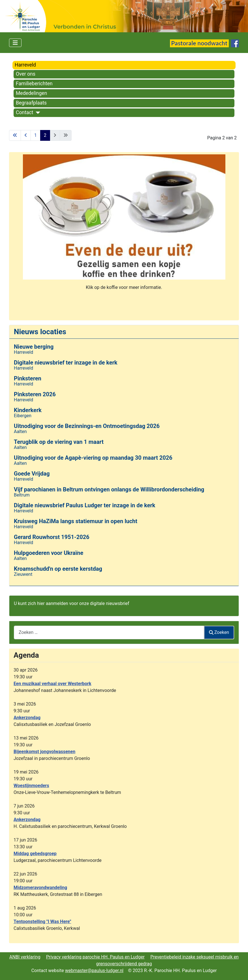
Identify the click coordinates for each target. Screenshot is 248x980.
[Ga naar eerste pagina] (15, 135)
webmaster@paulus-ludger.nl (94, 971)
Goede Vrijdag (32, 474)
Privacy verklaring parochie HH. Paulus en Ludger (95, 957)
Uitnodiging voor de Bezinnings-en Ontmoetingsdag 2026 (87, 426)
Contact (25, 112)
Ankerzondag (27, 718)
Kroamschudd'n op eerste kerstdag (58, 569)
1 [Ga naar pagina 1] (35, 135)
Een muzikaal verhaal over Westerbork (52, 684)
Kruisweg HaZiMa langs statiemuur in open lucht (76, 521)
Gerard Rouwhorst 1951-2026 (52, 537)
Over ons (26, 74)
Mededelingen (31, 93)
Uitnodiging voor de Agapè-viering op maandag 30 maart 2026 (93, 458)
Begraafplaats (31, 103)
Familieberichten (34, 84)
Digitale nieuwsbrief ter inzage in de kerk (66, 363)
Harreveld (25, 65)
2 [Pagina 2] (45, 135)
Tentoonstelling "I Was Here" (42, 922)
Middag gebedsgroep (35, 854)
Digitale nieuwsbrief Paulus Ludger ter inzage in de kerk (85, 505)
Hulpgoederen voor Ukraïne (48, 553)
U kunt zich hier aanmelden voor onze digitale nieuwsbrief (72, 603)
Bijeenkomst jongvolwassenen (44, 752)
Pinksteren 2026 (35, 394)
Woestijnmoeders (31, 786)
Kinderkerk (28, 410)
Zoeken (219, 632)
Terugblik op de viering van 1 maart (59, 442)
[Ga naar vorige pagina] (26, 135)
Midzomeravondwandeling (40, 888)
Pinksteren (28, 378)
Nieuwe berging (34, 347)
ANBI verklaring (25, 957)
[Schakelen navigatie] (15, 43)
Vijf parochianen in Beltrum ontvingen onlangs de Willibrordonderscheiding (109, 489)
